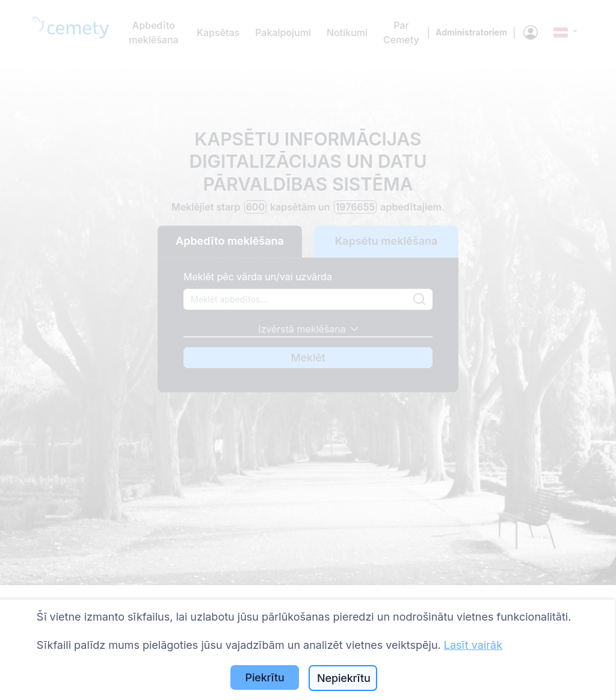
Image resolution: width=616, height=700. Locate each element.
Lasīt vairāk (473, 645)
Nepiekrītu (344, 678)
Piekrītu (265, 677)
